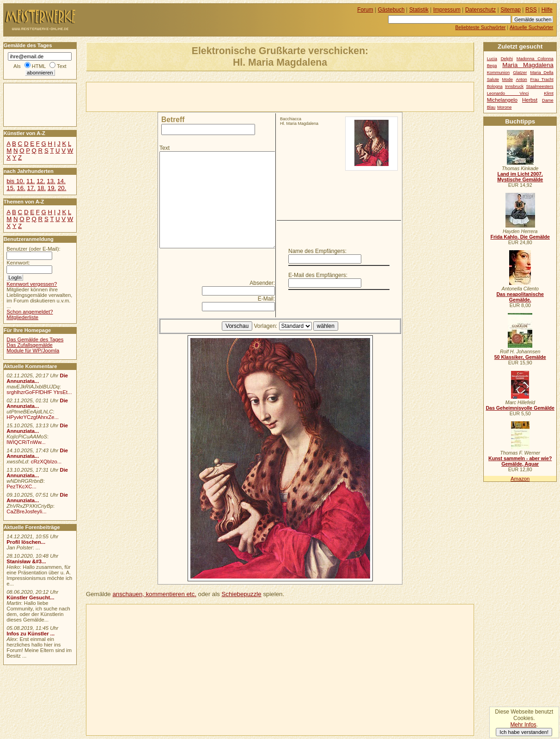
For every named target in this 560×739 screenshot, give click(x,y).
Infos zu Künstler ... (30, 634)
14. (61, 181)
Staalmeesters (539, 86)
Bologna (495, 86)
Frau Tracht (542, 80)
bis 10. (15, 181)
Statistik (419, 10)
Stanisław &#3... (26, 561)
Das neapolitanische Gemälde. (520, 297)
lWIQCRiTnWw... (26, 442)
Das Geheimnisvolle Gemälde (520, 408)
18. (42, 188)
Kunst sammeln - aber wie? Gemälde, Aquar (520, 461)
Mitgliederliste (22, 317)
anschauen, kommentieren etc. (154, 594)
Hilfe (547, 10)
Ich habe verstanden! (524, 732)
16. (21, 188)
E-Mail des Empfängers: (318, 275)
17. (31, 188)
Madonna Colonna (535, 59)
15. (11, 188)
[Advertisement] (195, 96)
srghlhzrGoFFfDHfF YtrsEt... (39, 392)
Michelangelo (502, 100)
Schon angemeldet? (30, 312)
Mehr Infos (523, 725)
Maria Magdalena (528, 65)
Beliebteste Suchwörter (480, 27)
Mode (508, 80)
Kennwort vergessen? (32, 284)
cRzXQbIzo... (46, 462)
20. (62, 188)
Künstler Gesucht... (30, 597)
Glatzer (520, 73)
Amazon (520, 479)
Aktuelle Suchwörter (531, 27)
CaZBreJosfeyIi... (26, 511)
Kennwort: (18, 263)
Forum (365, 10)
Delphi (507, 59)
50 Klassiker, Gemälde (520, 357)
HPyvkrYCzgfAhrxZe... (33, 417)
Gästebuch (391, 10)
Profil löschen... (26, 542)
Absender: (262, 283)
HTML (39, 66)
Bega (492, 66)
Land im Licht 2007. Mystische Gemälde (520, 177)
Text (164, 148)
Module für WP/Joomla (33, 351)
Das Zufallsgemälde (30, 345)
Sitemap (511, 10)
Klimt (549, 93)
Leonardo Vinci (508, 93)
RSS (531, 10)
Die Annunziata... (37, 378)
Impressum (447, 10)
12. (41, 181)
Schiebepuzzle (241, 594)
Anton (521, 80)
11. (30, 181)
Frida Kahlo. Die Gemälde (520, 237)
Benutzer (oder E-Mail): (33, 249)
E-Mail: (266, 299)
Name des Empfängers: (317, 251)
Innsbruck (514, 86)
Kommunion (499, 73)
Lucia (492, 59)
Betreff (173, 120)
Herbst (530, 100)
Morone (504, 107)
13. (51, 181)
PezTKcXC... (21, 487)
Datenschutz (481, 10)
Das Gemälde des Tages (35, 339)
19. (52, 188)
